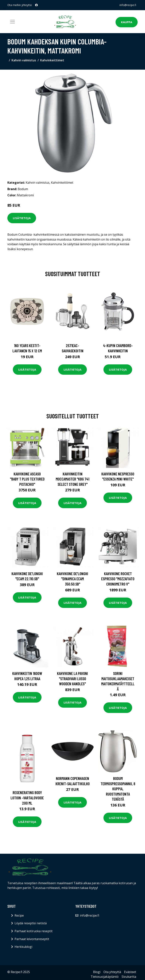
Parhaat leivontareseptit (32, 939)
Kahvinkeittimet (52, 60)
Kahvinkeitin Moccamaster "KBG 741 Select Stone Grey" (72, 479)
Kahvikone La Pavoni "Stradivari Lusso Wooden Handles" (72, 678)
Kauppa (127, 22)
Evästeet (130, 972)
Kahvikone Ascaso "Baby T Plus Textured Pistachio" (27, 479)
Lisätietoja (22, 218)
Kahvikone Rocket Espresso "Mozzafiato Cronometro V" (118, 579)
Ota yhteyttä (112, 972)
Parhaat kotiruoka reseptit (34, 931)
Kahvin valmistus (24, 60)
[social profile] (36, 5)
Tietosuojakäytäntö (105, 977)
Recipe (19, 915)
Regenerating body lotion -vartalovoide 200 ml (27, 798)
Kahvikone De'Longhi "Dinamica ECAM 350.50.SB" (72, 579)
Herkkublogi (23, 947)
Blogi (97, 972)
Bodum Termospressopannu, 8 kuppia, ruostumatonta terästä (118, 789)
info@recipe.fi (128, 5)
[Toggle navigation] (12, 22)
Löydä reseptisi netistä (31, 923)
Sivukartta (129, 977)
